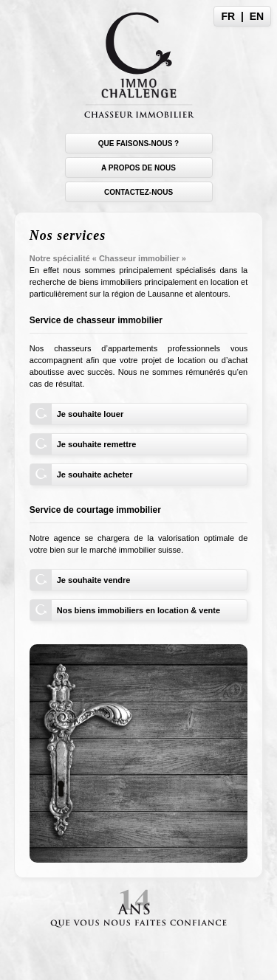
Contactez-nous (138, 192)
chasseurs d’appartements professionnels (137, 348)
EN (257, 16)
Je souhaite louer (90, 414)
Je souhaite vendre (94, 580)
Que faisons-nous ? (138, 144)
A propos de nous (138, 168)
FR (228, 16)
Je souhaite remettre (97, 444)
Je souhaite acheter (95, 475)
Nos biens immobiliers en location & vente (138, 610)
